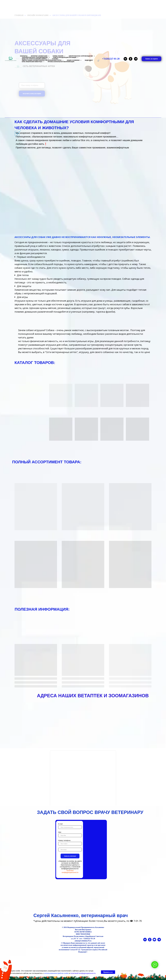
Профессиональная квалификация (61, 62)
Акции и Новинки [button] (73, 60)
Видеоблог (89, 60)
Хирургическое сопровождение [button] (81, 56)
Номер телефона (64, 840)
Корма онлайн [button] (58, 56)
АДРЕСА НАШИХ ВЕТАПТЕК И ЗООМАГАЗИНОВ (93, 696)
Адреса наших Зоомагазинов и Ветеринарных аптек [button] (42, 60)
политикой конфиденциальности (83, 973)
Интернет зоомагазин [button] (39, 56)
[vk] (125, 59)
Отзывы (55, 59)
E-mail (60, 824)
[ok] (131, 59)
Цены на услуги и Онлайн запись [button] (34, 59)
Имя (60, 832)
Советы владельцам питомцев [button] (65, 57)
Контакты (24, 56)
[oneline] (70, 850)
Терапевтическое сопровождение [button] (35, 57)
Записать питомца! (70, 856)
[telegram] (136, 59)
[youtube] (154, 941)
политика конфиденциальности (70, 871)
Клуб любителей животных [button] (32, 62)
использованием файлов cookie (56, 973)
